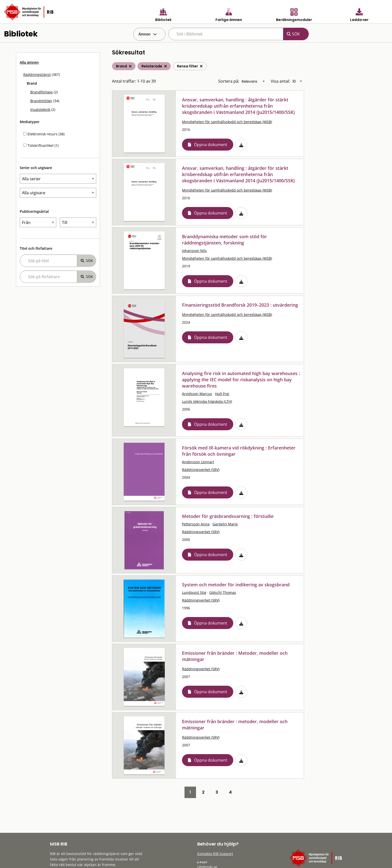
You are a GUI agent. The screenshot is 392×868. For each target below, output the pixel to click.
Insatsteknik (40, 109)
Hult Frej (222, 394)
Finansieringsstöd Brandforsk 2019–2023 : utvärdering (240, 305)
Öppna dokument (211, 145)
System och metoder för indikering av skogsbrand (236, 585)
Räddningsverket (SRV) (201, 470)
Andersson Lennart (198, 462)
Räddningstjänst (37, 75)
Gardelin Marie (225, 524)
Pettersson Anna (196, 524)
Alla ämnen (29, 62)
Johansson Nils (194, 251)
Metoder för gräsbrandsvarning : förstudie (228, 516)
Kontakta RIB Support (215, 854)
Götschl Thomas (223, 592)
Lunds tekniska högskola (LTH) (207, 401)
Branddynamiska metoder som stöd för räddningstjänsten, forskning (224, 240)
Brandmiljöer (41, 101)
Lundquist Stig (194, 592)
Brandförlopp (41, 92)
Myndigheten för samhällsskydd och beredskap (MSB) (227, 122)
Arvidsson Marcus (197, 394)
